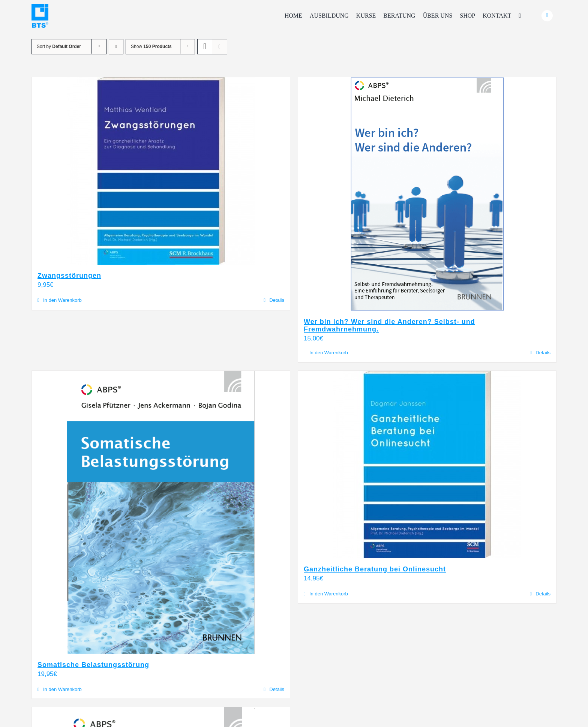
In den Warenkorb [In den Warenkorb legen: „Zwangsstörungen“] (62, 300)
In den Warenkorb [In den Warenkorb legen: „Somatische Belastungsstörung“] (62, 689)
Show (151, 46)
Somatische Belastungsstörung (93, 665)
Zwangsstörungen (69, 276)
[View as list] (220, 47)
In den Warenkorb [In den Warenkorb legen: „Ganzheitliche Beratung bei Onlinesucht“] (329, 594)
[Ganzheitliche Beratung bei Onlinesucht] (427, 465)
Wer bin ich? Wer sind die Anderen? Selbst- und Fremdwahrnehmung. (389, 325)
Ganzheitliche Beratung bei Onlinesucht (375, 569)
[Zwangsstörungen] (161, 171)
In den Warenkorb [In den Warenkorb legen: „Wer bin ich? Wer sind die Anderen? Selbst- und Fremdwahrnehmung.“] (329, 353)
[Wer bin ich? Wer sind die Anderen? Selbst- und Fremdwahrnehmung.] (427, 194)
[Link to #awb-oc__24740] (547, 16)
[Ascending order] (116, 47)
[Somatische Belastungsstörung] (161, 512)
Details (277, 300)
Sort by (59, 46)
